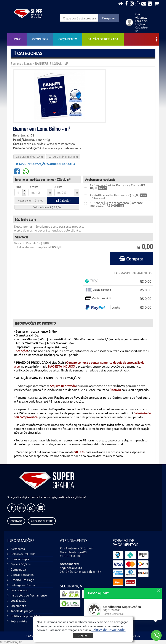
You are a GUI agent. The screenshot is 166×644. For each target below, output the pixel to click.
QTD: (18, 187)
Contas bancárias (22, 574)
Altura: (59, 187)
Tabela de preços (22, 611)
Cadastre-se (141, 29)
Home (17, 39)
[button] (109, 630)
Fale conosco (19, 590)
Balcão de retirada (103, 39)
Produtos (40, 39)
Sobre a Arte (19, 621)
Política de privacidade (26, 616)
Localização (18, 600)
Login (139, 24)
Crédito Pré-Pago (22, 580)
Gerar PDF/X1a (21, 564)
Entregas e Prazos (23, 585)
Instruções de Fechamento (29, 595)
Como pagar (19, 569)
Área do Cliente (42, 521)
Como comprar (21, 559)
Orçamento (68, 39)
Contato (16, 521)
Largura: (34, 187)
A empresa (18, 549)
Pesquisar (109, 18)
